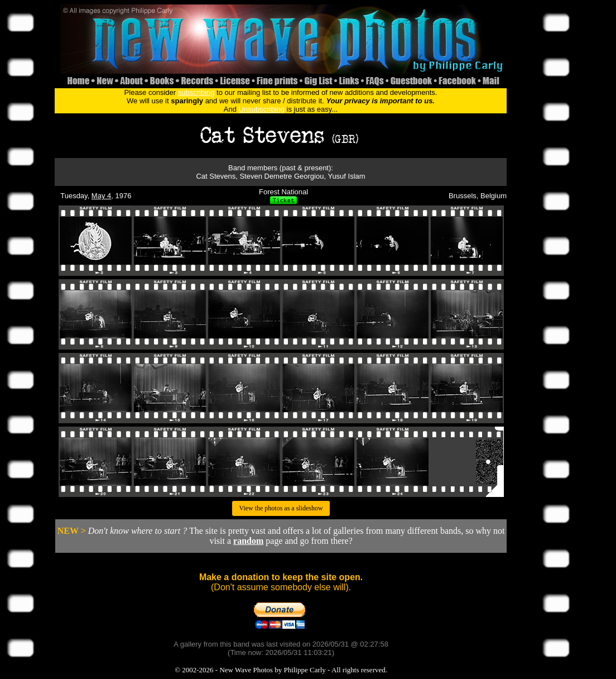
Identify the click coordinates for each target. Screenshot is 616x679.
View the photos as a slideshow (281, 508)
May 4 (101, 196)
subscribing (196, 92)
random (248, 541)
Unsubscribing (262, 109)
